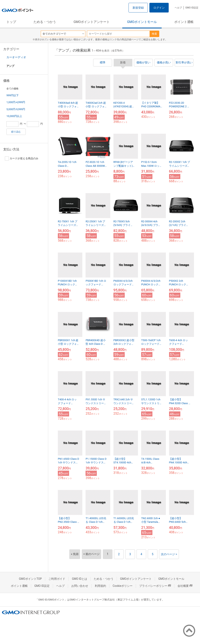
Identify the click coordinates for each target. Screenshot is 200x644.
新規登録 (138, 8)
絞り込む (16, 132)
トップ (11, 22)
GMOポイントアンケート (92, 22)
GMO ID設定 (192, 8)
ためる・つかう (45, 22)
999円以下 (13, 95)
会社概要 (185, 586)
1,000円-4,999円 (16, 102)
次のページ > (169, 554)
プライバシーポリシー (155, 586)
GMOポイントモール (142, 22)
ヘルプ (178, 8)
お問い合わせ (80, 586)
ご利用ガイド (57, 579)
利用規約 (100, 586)
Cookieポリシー (123, 586)
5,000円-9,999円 (16, 109)
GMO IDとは (80, 579)
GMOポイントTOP (30, 579)
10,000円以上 (14, 116)
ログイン (159, 8)
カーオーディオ (16, 57)
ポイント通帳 (184, 22)
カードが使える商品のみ (22, 158)
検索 (154, 34)
